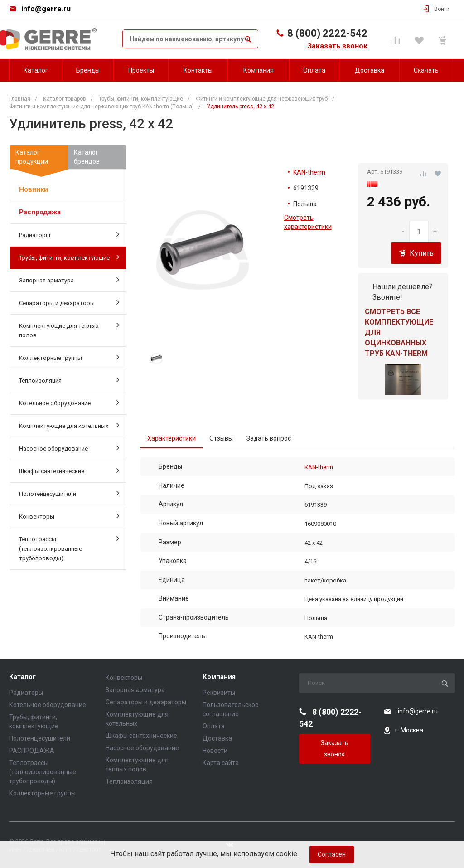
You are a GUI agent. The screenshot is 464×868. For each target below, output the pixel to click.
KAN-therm (309, 172)
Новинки (34, 189)
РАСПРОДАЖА (32, 751)
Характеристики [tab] (172, 438)
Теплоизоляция (69, 380)
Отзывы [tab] (221, 438)
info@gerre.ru (46, 9)
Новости (215, 751)
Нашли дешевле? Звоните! (403, 292)
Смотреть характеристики (308, 222)
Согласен (332, 854)
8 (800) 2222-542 (327, 33)
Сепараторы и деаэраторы (69, 302)
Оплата (214, 726)
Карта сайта (221, 763)
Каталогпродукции (39, 159)
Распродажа (40, 212)
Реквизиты (219, 693)
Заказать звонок (337, 46)
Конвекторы (69, 516)
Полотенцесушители (69, 493)
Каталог (22, 677)
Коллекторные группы (69, 357)
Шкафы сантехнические (69, 470)
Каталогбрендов (87, 157)
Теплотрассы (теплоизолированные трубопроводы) (69, 548)
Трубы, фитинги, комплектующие (69, 257)
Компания (219, 677)
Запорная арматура (69, 280)
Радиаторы (69, 234)
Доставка (217, 738)
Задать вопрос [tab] (269, 438)
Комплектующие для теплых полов (69, 330)
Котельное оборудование (69, 402)
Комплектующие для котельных (69, 425)
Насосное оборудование (69, 448)
